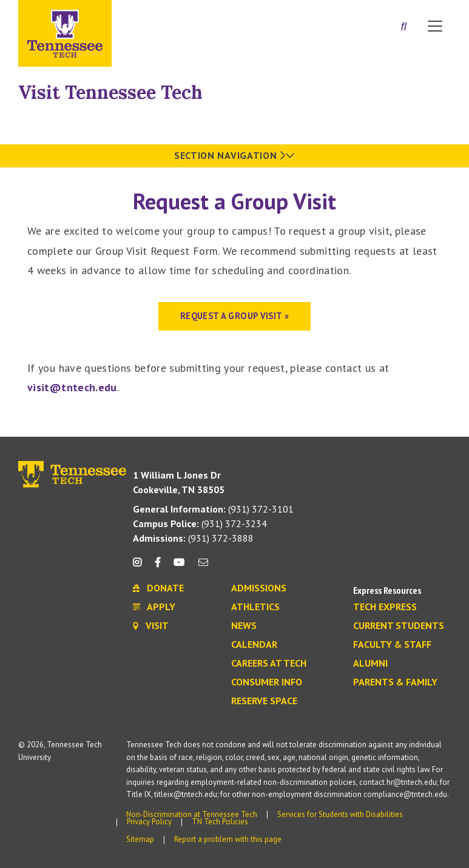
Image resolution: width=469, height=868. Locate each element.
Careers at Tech (269, 664)
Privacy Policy (149, 822)
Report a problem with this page (228, 839)
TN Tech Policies (220, 822)
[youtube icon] (179, 567)
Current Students (399, 626)
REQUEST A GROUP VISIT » (234, 316)
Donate (158, 588)
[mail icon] (203, 567)
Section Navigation (234, 155)
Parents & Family (395, 682)
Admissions (259, 588)
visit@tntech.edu (72, 387)
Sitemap (140, 839)
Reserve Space (264, 701)
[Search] (403, 27)
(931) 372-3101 (213, 509)
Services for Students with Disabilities (340, 814)
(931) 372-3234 (200, 523)
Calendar (254, 645)
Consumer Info (267, 682)
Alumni (370, 664)
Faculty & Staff (392, 645)
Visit (151, 626)
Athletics (255, 607)
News (244, 626)
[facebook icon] (158, 567)
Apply (154, 607)
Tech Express (385, 607)
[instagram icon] (140, 567)
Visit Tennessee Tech (110, 92)
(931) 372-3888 (193, 538)
